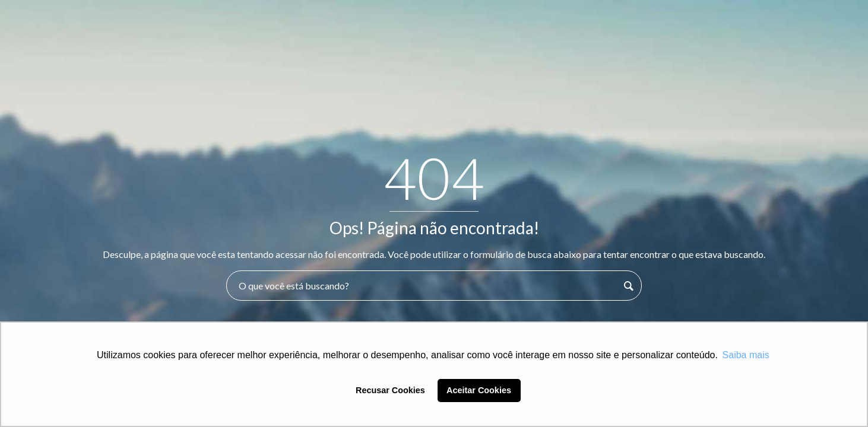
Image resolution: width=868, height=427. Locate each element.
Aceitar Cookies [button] (479, 390)
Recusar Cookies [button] (390, 390)
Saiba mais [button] (746, 355)
